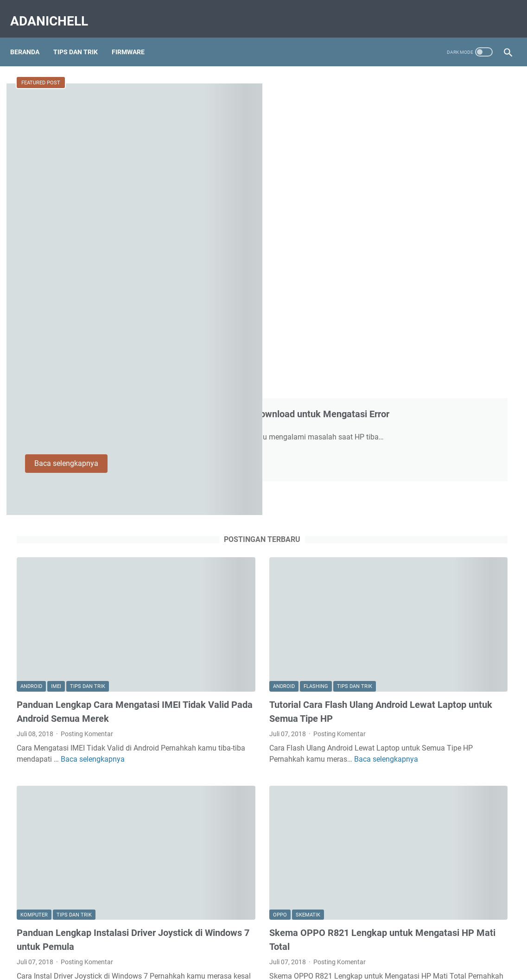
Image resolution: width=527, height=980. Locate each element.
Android (31, 371)
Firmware (135, 37)
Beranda (31, 37)
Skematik (227, 579)
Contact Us (224, 947)
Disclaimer (264, 947)
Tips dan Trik (88, 371)
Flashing (235, 371)
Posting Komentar (87, 432)
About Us (185, 947)
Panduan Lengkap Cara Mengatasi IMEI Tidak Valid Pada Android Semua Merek (95, 403)
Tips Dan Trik (82, 37)
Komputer (34, 579)
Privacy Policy (308, 947)
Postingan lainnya (182, 891)
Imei (56, 371)
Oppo (199, 579)
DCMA (346, 947)
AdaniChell (56, 11)
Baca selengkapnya (235, 222)
